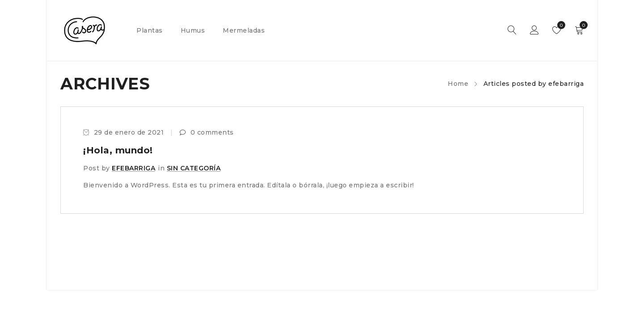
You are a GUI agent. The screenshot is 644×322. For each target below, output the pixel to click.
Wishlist (559, 25)
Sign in (534, 30)
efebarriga (133, 168)
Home (458, 84)
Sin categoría (194, 168)
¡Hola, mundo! (118, 150)
